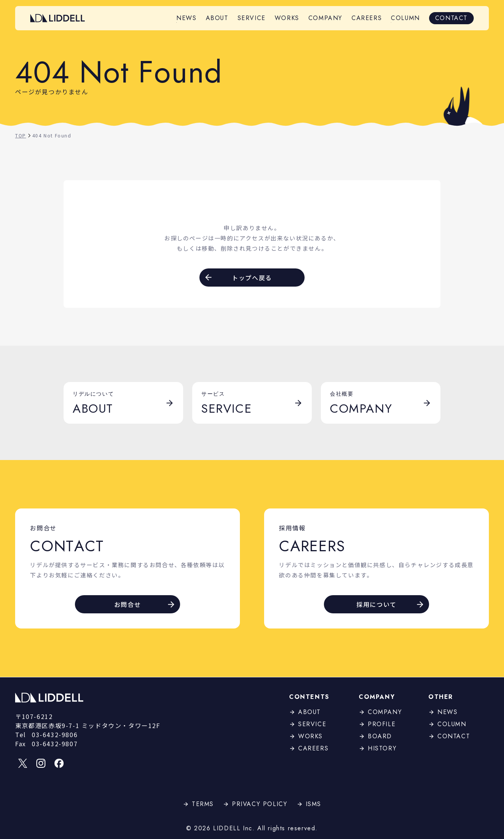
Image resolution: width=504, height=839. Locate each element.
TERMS (198, 804)
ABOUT (217, 18)
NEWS (186, 18)
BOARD (375, 736)
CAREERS (367, 18)
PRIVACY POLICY (255, 804)
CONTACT (451, 18)
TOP (24, 135)
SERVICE (252, 18)
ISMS (309, 804)
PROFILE (377, 724)
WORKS (287, 18)
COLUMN (405, 18)
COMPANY (325, 18)
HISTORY (378, 748)
